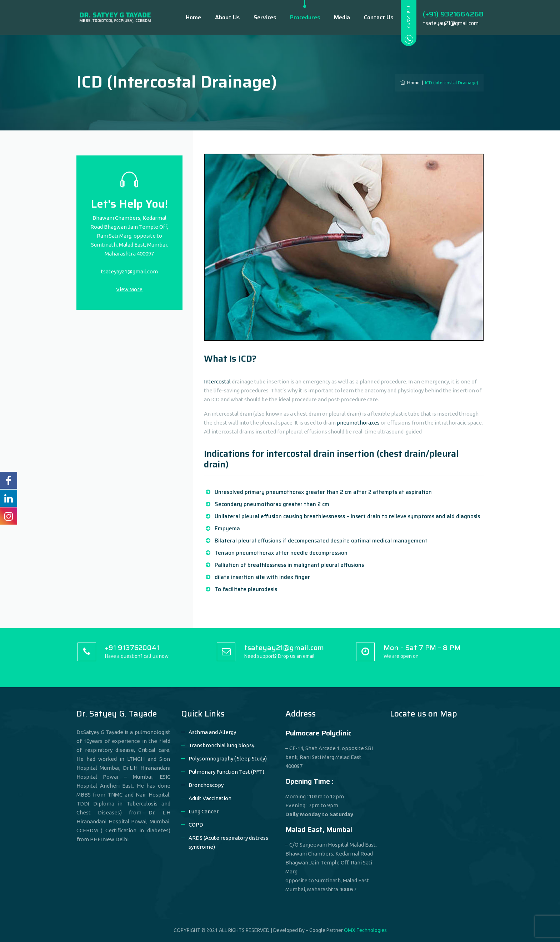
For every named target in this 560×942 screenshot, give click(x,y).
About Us (221, 17)
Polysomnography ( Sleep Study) (228, 758)
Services (259, 17)
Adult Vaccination (210, 798)
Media (336, 17)
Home (187, 17)
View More (129, 289)
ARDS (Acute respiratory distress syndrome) (228, 842)
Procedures (299, 17)
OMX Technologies (365, 930)
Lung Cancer (204, 811)
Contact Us (372, 17)
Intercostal (217, 381)
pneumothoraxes (358, 423)
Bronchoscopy (206, 785)
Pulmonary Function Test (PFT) (226, 772)
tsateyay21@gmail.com (129, 271)
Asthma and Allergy (212, 732)
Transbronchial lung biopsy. (222, 745)
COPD (196, 825)
